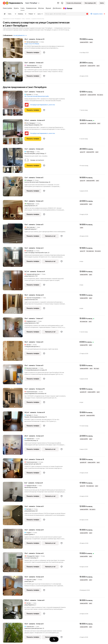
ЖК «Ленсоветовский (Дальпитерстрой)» (37, 96)
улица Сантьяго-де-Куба (32, 464)
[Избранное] (58, 3)
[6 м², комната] (14, 493)
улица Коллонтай (30, 300)
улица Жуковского (30, 206)
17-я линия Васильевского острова (35, 370)
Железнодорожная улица (37, 417)
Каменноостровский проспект (33, 628)
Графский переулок (30, 229)
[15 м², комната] (14, 211)
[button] (62, 3)
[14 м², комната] (14, 258)
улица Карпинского (30, 323)
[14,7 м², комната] (14, 281)
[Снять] (22, 8)
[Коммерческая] (31, 8)
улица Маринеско (30, 605)
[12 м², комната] (14, 104)
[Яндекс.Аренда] (67, 8)
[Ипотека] (41, 8)
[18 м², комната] (14, 352)
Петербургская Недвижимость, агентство (43, 105)
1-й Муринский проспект (32, 347)
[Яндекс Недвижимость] (14, 3)
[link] (102, 3)
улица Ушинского (30, 276)
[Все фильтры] (5, 14)
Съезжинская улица (30, 440)
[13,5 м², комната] (14, 133)
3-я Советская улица (30, 558)
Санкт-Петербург (30, 253)
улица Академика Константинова (34, 393)
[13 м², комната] (14, 72)
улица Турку (28, 581)
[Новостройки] (8, 8)
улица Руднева (29, 534)
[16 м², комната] (14, 305)
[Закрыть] (104, 14)
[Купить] (16, 8)
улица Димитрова (30, 511)
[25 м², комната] (14, 446)
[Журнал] (48, 8)
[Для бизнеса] (57, 8)
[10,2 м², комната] (14, 422)
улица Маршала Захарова (32, 125)
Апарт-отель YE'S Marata (32, 44)
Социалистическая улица (32, 67)
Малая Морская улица (31, 487)
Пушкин (27, 417)
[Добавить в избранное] (44, 53)
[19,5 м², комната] (14, 610)
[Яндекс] (4, 3)
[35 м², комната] (14, 49)
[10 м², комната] (14, 587)
